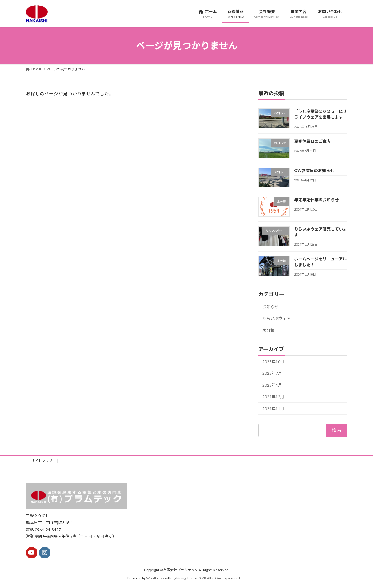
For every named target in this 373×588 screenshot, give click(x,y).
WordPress (155, 578)
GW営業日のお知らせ (314, 170)
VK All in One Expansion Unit (224, 578)
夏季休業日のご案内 (312, 141)
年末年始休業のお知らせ (316, 200)
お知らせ (270, 306)
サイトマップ (42, 461)
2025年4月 (272, 385)
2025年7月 (272, 373)
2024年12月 (273, 397)
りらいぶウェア (276, 318)
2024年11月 (273, 409)
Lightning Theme (185, 578)
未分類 (268, 330)
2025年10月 (273, 361)
